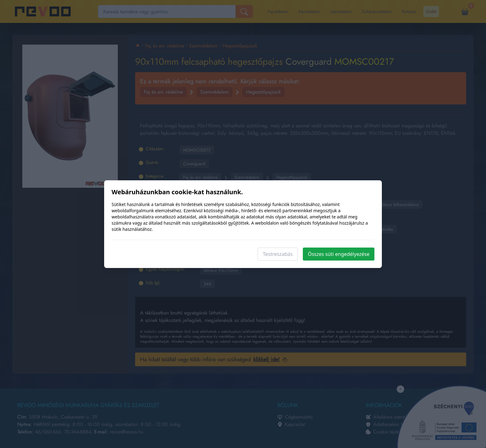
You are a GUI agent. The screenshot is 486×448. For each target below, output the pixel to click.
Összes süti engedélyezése (339, 254)
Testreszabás (278, 254)
